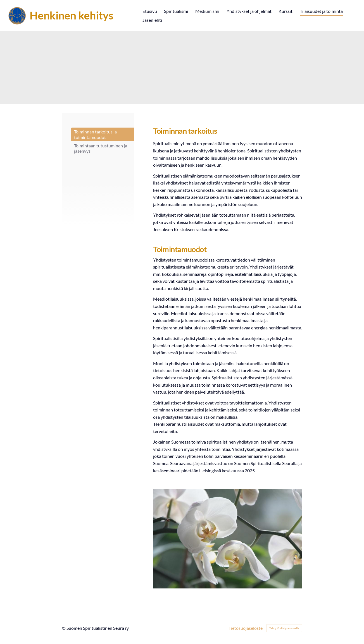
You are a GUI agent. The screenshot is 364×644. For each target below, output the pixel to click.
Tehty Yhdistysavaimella (284, 628)
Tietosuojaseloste (246, 628)
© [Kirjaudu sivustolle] (64, 628)
